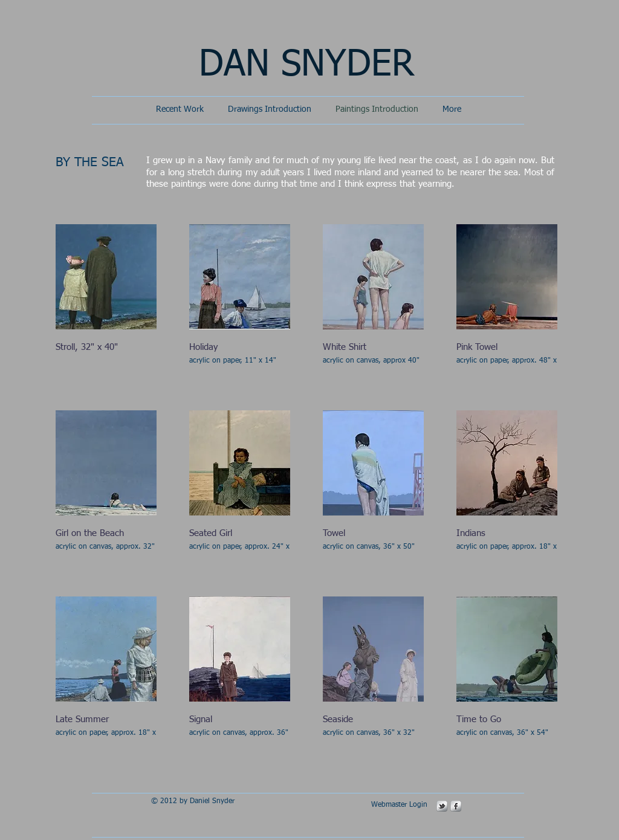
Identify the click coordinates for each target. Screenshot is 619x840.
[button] (106, 301)
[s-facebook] (456, 806)
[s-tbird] (442, 806)
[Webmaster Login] (399, 806)
